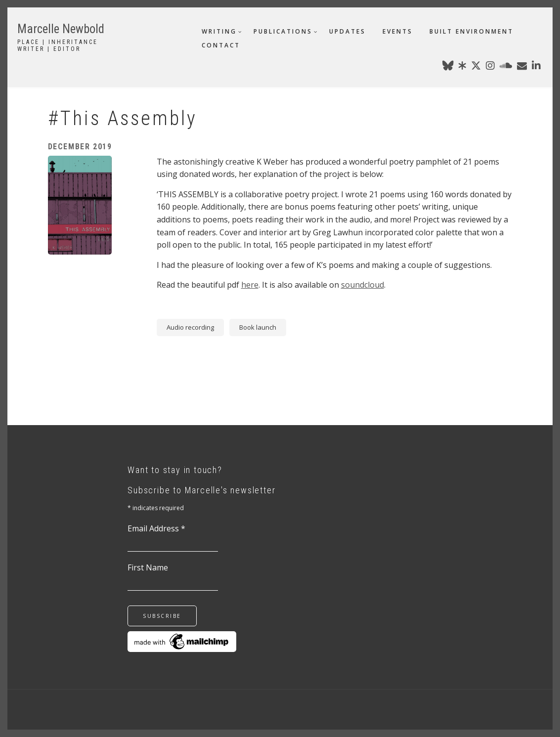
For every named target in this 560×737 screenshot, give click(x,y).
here (250, 285)
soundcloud (363, 285)
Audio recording (190, 327)
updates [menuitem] (347, 31)
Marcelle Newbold (61, 29)
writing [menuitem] (219, 31)
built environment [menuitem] (472, 31)
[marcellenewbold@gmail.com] (522, 67)
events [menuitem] (398, 31)
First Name (148, 567)
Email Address (156, 528)
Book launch (258, 327)
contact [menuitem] (221, 45)
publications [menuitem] (283, 31)
